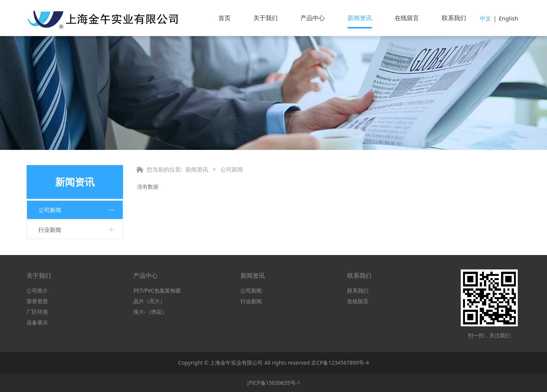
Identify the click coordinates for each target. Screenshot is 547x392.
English (508, 18)
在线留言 (407, 18)
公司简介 (37, 290)
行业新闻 (50, 230)
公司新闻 (50, 210)
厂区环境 (37, 312)
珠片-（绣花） (150, 312)
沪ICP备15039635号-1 (274, 383)
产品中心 (313, 18)
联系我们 (454, 18)
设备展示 (37, 322)
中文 (485, 18)
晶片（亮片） (149, 301)
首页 (224, 18)
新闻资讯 (360, 18)
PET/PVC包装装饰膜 (157, 290)
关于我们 (266, 18)
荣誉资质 (37, 301)
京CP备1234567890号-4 (340, 363)
